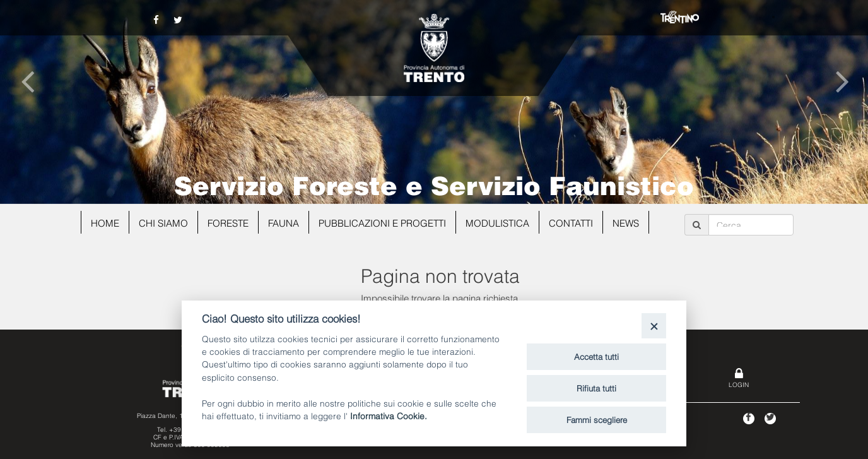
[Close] (654, 325)
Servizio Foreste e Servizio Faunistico (434, 184)
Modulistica (497, 222)
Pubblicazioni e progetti (382, 222)
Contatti (571, 222)
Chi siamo (163, 222)
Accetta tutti (596, 356)
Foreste (228, 222)
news (626, 222)
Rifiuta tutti (596, 388)
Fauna (284, 222)
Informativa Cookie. (389, 415)
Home (105, 222)
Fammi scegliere (597, 419)
